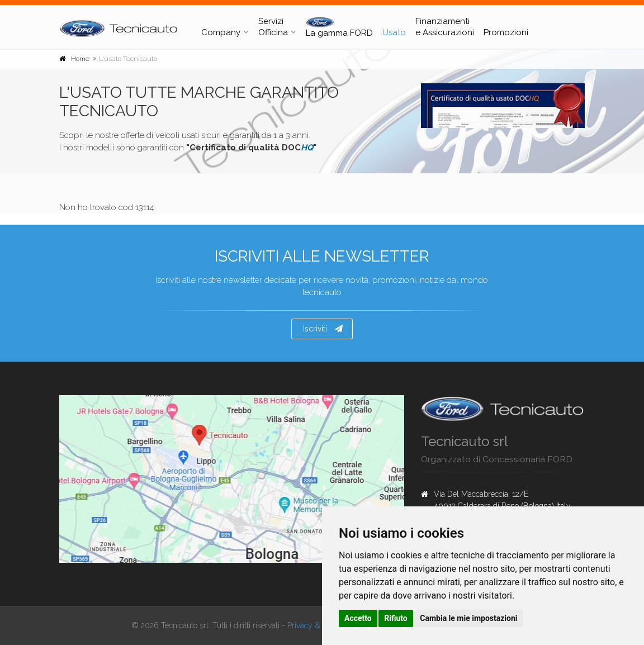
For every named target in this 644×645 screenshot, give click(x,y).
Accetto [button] (358, 618)
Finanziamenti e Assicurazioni (445, 27)
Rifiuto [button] (396, 618)
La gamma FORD (339, 27)
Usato (394, 32)
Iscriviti (323, 329)
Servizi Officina (273, 27)
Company (221, 32)
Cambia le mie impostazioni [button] (468, 618)
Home (80, 59)
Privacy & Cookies (318, 625)
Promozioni (506, 32)
